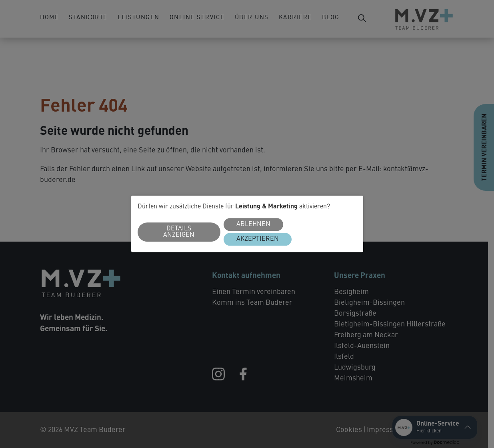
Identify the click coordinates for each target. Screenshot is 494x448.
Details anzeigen (179, 232)
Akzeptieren (258, 240)
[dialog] (247, 224)
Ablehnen (253, 225)
